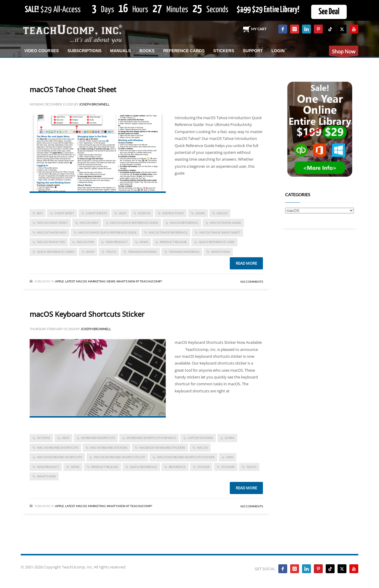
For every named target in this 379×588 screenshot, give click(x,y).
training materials (184, 252)
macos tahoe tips (51, 242)
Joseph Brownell (94, 104)
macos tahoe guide (225, 223)
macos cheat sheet (52, 223)
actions (44, 438)
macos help (89, 223)
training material (142, 252)
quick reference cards (56, 252)
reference (177, 467)
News (111, 281)
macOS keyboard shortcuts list (119, 457)
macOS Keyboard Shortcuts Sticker (87, 314)
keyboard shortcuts (98, 438)
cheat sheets (96, 213)
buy (40, 213)
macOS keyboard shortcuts (60, 457)
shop (90, 252)
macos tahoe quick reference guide (107, 232)
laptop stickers (200, 438)
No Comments (252, 282)
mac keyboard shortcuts (58, 448)
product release (173, 242)
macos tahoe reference (168, 232)
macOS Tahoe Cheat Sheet (73, 89)
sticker (203, 467)
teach (111, 252)
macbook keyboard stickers (162, 448)
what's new (220, 252)
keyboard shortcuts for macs (151, 438)
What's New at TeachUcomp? (139, 281)
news (144, 242)
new (230, 457)
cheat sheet (64, 213)
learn (200, 213)
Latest (70, 281)
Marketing (97, 281)
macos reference (184, 223)
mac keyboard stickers (109, 448)
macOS (222, 213)
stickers (228, 467)
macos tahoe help (52, 232)
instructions (173, 213)
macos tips (85, 242)
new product (117, 242)
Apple (60, 281)
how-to (144, 213)
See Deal (329, 12)
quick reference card (217, 242)
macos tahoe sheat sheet (220, 232)
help (122, 213)
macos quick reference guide (134, 223)
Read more (246, 263)
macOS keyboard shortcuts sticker (186, 457)
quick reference (143, 467)
